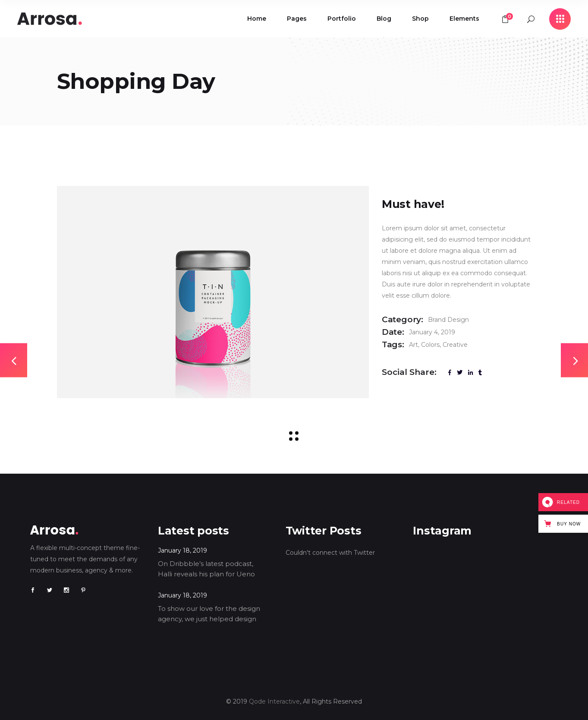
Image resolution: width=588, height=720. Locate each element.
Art (413, 345)
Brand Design (448, 320)
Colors (430, 345)
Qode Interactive (274, 701)
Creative (455, 345)
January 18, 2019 (182, 550)
